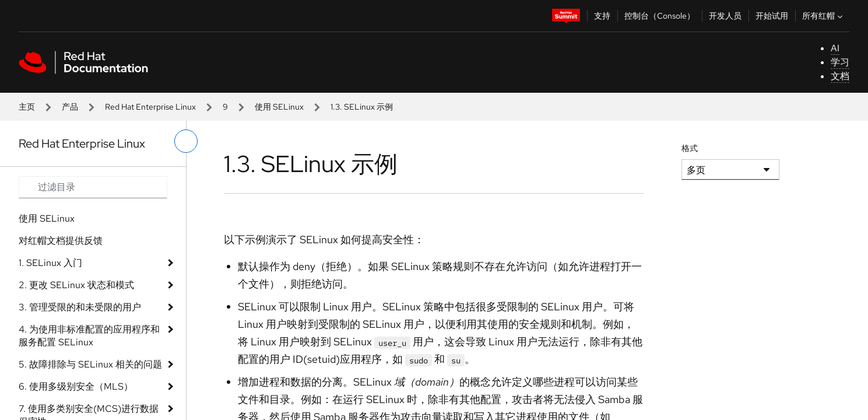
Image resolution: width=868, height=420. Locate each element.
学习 (840, 62)
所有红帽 (824, 16)
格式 (690, 148)
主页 (27, 107)
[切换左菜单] (186, 141)
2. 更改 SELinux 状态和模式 (76, 285)
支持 (602, 16)
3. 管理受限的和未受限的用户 (80, 307)
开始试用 (772, 16)
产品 (70, 107)
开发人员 (725, 16)
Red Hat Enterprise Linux (150, 107)
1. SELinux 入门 (50, 263)
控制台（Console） (660, 16)
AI (835, 48)
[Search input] (93, 187)
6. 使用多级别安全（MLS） (76, 386)
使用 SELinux (279, 107)
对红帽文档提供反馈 (61, 241)
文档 (840, 76)
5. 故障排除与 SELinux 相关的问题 (90, 364)
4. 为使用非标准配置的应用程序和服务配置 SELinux (89, 336)
